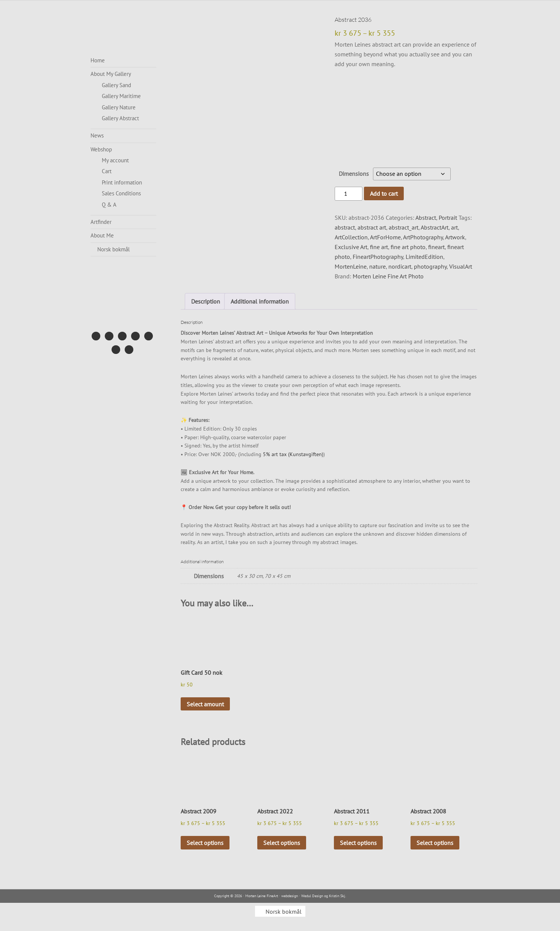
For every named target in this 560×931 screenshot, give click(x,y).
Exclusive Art (351, 247)
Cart (107, 171)
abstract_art (404, 227)
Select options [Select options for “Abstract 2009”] (205, 843)
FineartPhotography (378, 257)
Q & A (109, 205)
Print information (122, 182)
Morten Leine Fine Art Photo (388, 276)
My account (115, 160)
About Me (102, 235)
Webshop (101, 149)
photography (430, 266)
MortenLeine (351, 266)
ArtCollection (351, 237)
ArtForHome (385, 237)
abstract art (372, 227)
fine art (379, 247)
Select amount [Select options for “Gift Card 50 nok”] (205, 704)
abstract (345, 227)
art (454, 227)
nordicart (400, 266)
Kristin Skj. (337, 896)
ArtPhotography (423, 237)
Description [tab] (206, 301)
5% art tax (275, 454)
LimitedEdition (424, 257)
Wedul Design (312, 896)
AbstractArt (435, 227)
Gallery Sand (116, 85)
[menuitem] (123, 249)
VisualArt (461, 266)
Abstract (426, 218)
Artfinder (101, 222)
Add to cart (384, 193)
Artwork (455, 237)
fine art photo (408, 247)
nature (377, 266)
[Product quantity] (349, 194)
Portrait (448, 218)
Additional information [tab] (260, 301)
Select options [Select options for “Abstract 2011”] (358, 843)
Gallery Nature (119, 107)
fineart (436, 247)
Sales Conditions (121, 193)
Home (98, 60)
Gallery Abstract (120, 118)
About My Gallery (111, 74)
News (97, 135)
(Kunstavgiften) (306, 454)
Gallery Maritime (121, 96)
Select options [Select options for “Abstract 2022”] (282, 843)
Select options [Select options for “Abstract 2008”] (435, 843)
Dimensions (354, 174)
